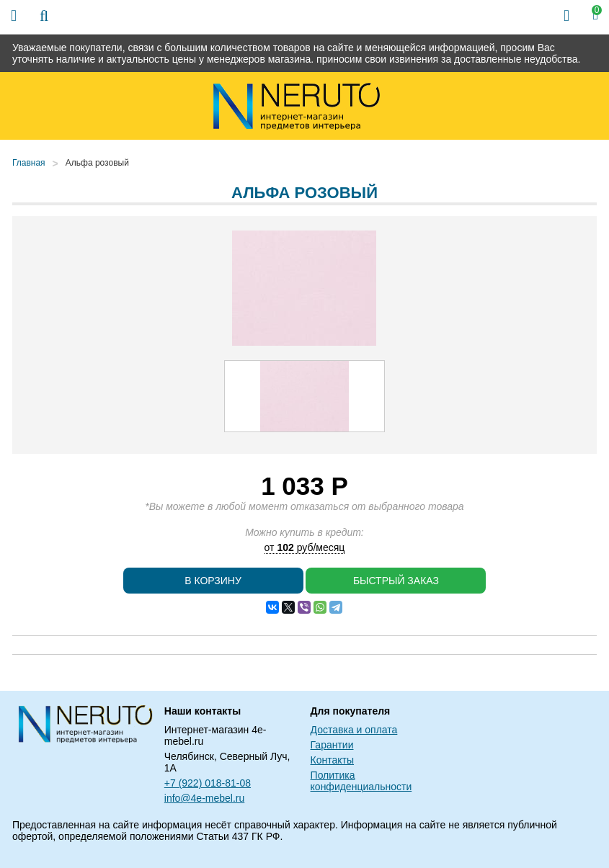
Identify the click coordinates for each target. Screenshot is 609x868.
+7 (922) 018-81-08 (208, 783)
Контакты (332, 760)
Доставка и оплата (354, 730)
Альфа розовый (97, 163)
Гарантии (332, 745)
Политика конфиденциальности (361, 781)
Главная (29, 163)
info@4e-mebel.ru (205, 798)
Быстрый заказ (396, 581)
